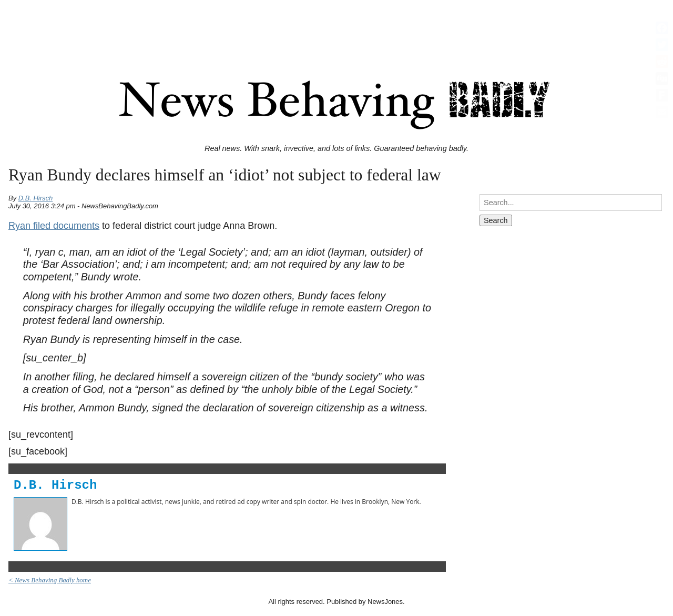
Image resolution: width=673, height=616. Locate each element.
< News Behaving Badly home (50, 580)
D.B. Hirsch (36, 198)
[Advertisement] (336, 28)
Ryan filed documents (54, 226)
